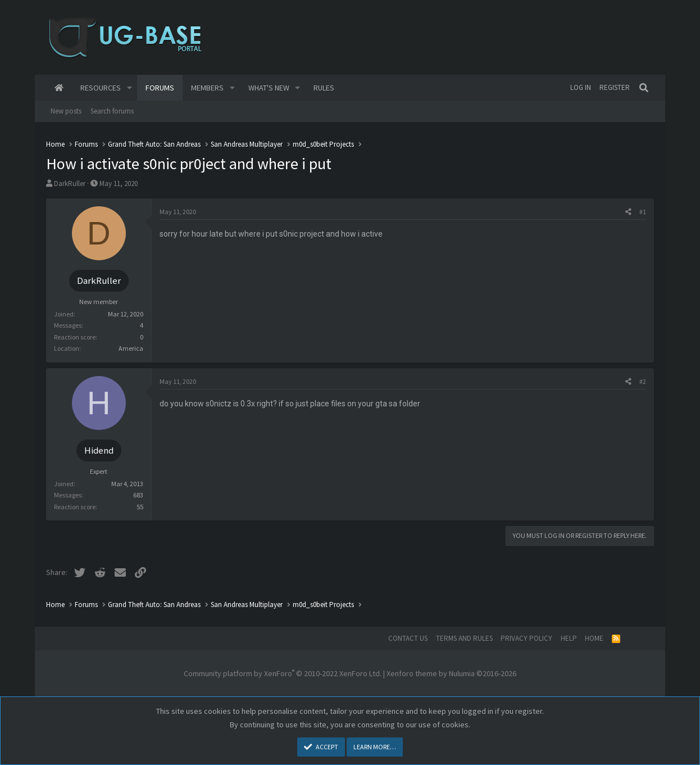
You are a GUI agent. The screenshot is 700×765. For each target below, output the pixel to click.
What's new (269, 88)
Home (59, 88)
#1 (643, 212)
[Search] (644, 88)
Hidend (99, 450)
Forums (160, 88)
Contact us (408, 638)
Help (569, 638)
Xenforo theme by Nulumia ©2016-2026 (451, 673)
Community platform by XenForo (283, 673)
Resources (101, 88)
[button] (129, 88)
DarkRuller (70, 184)
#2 (643, 381)
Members (207, 88)
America (131, 348)
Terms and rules (464, 638)
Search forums (112, 111)
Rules (324, 88)
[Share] (628, 212)
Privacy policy (526, 638)
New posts (66, 111)
